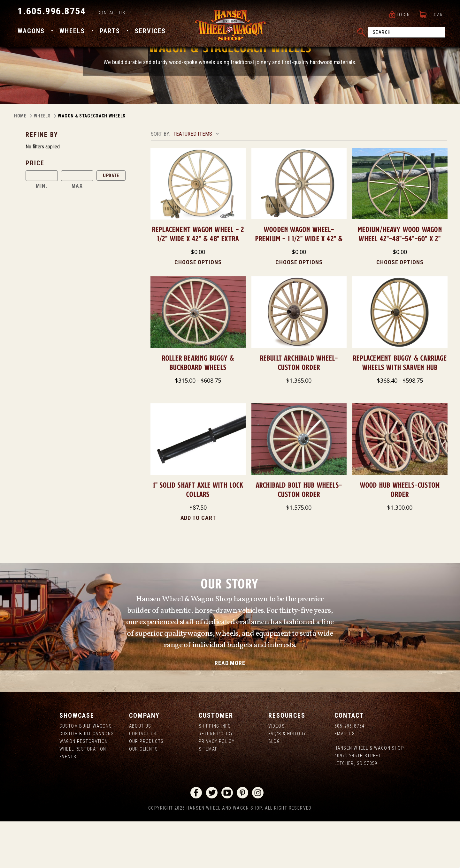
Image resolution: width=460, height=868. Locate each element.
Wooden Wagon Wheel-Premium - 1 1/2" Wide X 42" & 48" (299, 285)
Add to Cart (198, 564)
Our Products (146, 788)
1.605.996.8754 (52, 13)
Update (111, 222)
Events (68, 803)
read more (230, 710)
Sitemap (208, 796)
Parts (110, 33)
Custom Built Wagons (86, 773)
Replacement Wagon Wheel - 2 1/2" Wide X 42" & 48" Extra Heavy (198, 285)
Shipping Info (215, 773)
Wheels (72, 33)
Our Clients (143, 796)
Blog (274, 788)
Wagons (31, 33)
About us (140, 773)
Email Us (345, 780)
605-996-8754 (350, 773)
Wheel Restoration (83, 796)
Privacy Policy (217, 788)
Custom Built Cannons (87, 780)
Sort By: (161, 180)
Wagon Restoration (84, 788)
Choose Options (198, 309)
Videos (276, 773)
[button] (86, 210)
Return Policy (216, 780)
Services (150, 33)
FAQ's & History (287, 780)
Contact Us (111, 15)
